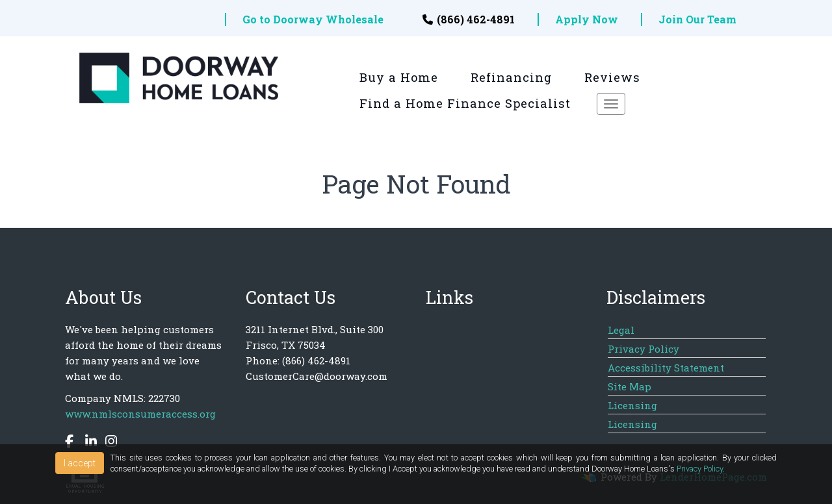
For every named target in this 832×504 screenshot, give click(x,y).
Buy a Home (399, 77)
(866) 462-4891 (469, 19)
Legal (621, 330)
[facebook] (71, 443)
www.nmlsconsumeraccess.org (140, 414)
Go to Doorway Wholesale (313, 19)
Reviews (612, 77)
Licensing (632, 405)
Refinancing (511, 77)
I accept (80, 463)
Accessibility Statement (666, 368)
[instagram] (108, 443)
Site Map (630, 386)
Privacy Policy (643, 349)
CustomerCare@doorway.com (317, 376)
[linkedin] (88, 443)
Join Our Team (697, 19)
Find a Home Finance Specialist (465, 103)
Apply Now (587, 19)
